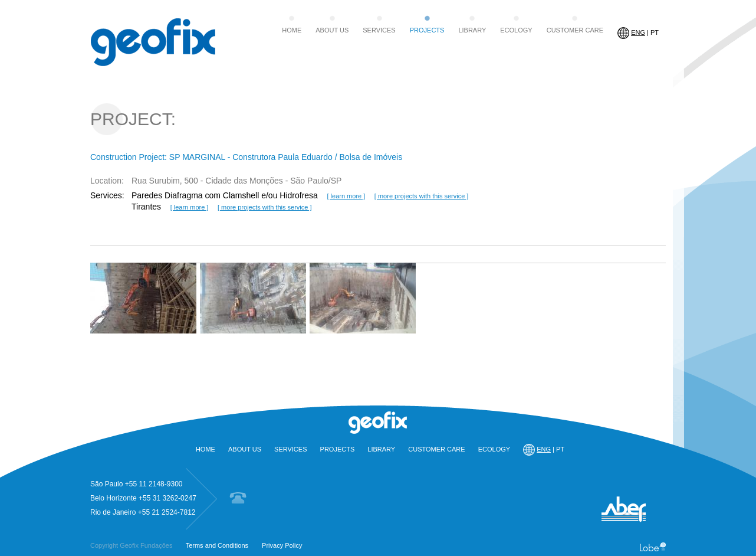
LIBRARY (472, 30)
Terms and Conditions (217, 545)
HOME (292, 30)
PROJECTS (427, 30)
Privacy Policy (282, 545)
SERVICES (379, 30)
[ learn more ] (346, 196)
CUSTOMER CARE (575, 30)
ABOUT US (332, 30)
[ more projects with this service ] (422, 196)
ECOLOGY (516, 30)
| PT (638, 33)
